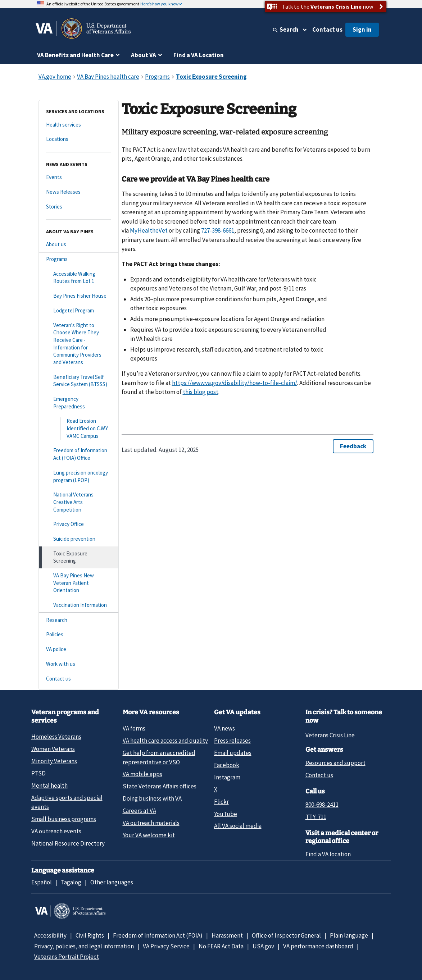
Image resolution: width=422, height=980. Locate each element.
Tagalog (71, 882)
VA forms (134, 728)
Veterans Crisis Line (330, 735)
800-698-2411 (322, 805)
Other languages (112, 882)
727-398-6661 (218, 230)
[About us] (79, 245)
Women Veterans (53, 749)
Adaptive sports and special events (67, 802)
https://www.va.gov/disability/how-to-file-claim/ (235, 383)
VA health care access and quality (165, 741)
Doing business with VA (152, 798)
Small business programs (64, 819)
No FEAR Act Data (221, 946)
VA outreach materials (151, 823)
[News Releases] (79, 192)
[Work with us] (79, 664)
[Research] (79, 620)
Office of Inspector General (286, 935)
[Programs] (79, 259)
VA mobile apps (142, 774)
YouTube (226, 814)
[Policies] (79, 635)
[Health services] (79, 125)
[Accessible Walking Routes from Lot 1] (79, 278)
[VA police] (79, 649)
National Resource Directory (68, 843)
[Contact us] (79, 679)
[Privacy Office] (79, 524)
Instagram (227, 777)
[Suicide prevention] (79, 539)
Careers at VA (139, 811)
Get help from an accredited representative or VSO (159, 757)
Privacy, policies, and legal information (84, 946)
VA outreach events (56, 831)
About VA (144, 55)
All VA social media (238, 826)
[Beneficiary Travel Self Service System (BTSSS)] (79, 381)
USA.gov (263, 946)
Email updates (233, 753)
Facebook (227, 765)
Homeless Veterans (56, 737)
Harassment (227, 935)
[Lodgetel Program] (79, 311)
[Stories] (79, 207)
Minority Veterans (54, 761)
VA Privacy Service (166, 946)
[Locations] (79, 139)
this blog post (201, 392)
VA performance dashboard (318, 946)
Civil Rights (90, 935)
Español (42, 882)
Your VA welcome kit (149, 835)
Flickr (221, 802)
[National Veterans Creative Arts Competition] (79, 502)
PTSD (38, 773)
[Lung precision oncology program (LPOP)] (79, 477)
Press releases (232, 741)
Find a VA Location (199, 55)
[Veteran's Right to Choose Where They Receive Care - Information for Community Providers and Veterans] (79, 344)
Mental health (49, 786)
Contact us (327, 29)
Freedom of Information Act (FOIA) (158, 935)
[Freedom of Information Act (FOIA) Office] (79, 454)
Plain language (349, 935)
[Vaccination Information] (79, 605)
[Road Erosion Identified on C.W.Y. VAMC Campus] (79, 429)
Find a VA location (328, 854)
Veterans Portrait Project (67, 957)
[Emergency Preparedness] (79, 403)
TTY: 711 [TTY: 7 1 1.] (316, 817)
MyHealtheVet (149, 230)
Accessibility (50, 935)
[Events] (79, 177)
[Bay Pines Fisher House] (79, 296)
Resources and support (335, 763)
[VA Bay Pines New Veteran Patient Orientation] (79, 583)
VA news (224, 728)
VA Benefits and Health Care (75, 55)
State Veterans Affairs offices (160, 786)
